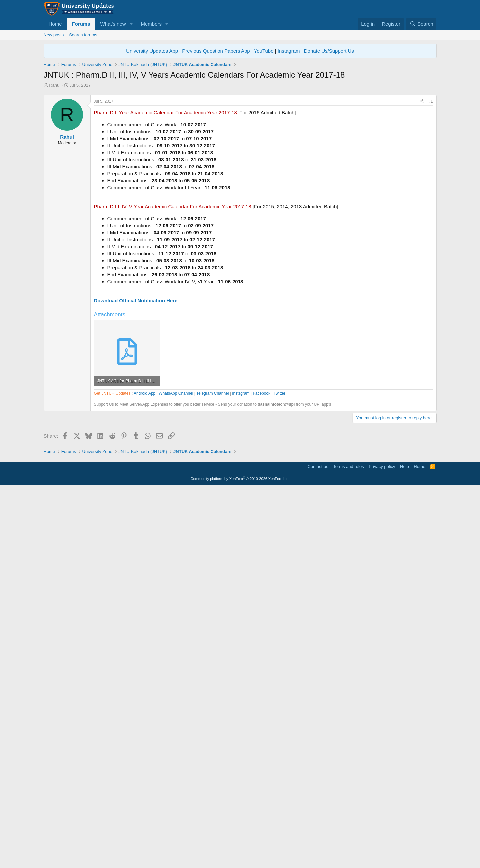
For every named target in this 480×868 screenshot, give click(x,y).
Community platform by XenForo (240, 859)
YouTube (264, 51)
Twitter (280, 584)
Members (151, 24)
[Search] (422, 24)
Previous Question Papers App (216, 51)
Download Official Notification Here (136, 394)
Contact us (318, 846)
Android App (144, 584)
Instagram (289, 51)
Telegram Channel (212, 584)
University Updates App (152, 51)
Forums (81, 24)
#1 (431, 195)
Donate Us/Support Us (329, 51)
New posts (54, 35)
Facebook (262, 584)
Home (55, 24)
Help (405, 846)
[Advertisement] (240, 138)
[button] (131, 24)
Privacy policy (382, 846)
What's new (113, 24)
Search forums (83, 35)
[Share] (422, 195)
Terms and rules (348, 846)
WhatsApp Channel (176, 584)
